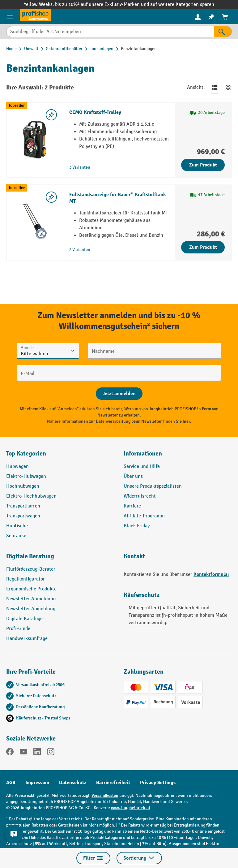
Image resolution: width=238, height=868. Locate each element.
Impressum (37, 783)
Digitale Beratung (30, 556)
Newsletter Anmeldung (31, 599)
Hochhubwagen (23, 486)
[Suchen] (223, 32)
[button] (60, 559)
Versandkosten (105, 795)
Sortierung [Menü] (139, 858)
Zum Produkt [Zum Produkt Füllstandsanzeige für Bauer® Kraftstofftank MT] (203, 247)
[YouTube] (23, 753)
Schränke (16, 536)
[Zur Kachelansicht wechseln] (228, 88)
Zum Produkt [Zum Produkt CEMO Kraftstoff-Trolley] (203, 165)
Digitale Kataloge (24, 619)
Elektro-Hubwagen (26, 476)
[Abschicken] (119, 394)
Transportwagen (23, 516)
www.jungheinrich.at (131, 808)
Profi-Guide (18, 629)
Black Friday (137, 526)
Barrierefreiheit (113, 783)
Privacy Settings (158, 783)
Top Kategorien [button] (26, 453)
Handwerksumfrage (27, 639)
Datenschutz (73, 783)
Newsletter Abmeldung (31, 609)
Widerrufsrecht (140, 496)
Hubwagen (17, 466)
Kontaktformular (211, 574)
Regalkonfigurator (25, 579)
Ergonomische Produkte (31, 589)
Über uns (133, 476)
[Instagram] (51, 753)
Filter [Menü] (93, 858)
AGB (11, 783)
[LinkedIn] (37, 753)
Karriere (132, 506)
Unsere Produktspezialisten (153, 486)
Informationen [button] (143, 453)
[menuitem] (198, 17)
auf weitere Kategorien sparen (182, 4)
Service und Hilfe (142, 466)
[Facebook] (10, 753)
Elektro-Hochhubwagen (31, 496)
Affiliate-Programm (144, 516)
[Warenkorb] (225, 17)
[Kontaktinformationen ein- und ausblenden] (14, 834)
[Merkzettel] (211, 17)
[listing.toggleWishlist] (51, 115)
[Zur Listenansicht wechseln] (215, 88)
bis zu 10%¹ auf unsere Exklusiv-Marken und (103, 4)
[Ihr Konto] (198, 17)
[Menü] (10, 17)
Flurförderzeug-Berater (31, 569)
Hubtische (17, 526)
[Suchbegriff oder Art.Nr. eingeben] (110, 32)
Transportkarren (23, 506)
